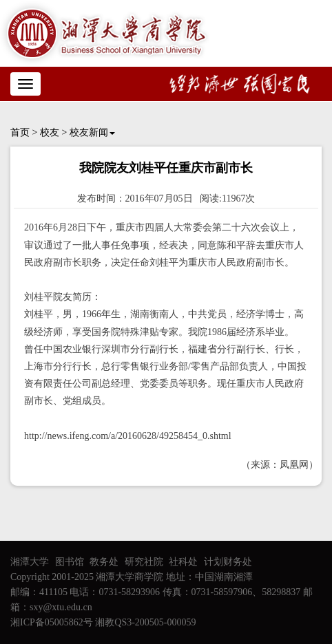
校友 (50, 132)
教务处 (104, 562)
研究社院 (144, 562)
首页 (20, 132)
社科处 (183, 562)
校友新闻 (92, 132)
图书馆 (70, 562)
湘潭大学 (30, 562)
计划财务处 (228, 562)
